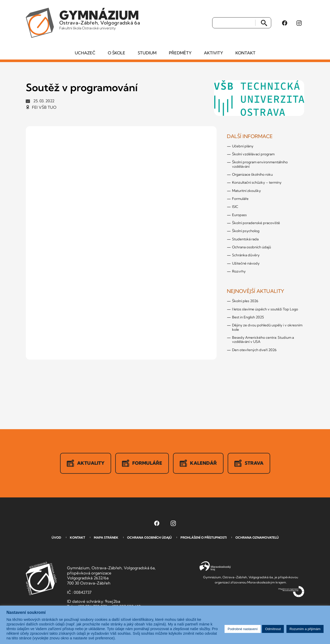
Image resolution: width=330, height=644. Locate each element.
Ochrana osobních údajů (251, 247)
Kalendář (198, 463)
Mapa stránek (106, 537)
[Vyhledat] (234, 23)
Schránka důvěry (246, 255)
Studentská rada (245, 239)
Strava (249, 463)
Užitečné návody (246, 263)
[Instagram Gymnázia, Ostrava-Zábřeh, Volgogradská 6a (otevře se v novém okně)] (299, 23)
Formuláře (240, 199)
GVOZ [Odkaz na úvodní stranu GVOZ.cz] (41, 578)
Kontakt (245, 53)
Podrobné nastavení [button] (243, 629)
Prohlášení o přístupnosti (204, 537)
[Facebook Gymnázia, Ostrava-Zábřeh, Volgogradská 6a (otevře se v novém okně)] (285, 23)
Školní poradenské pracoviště (256, 223)
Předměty (180, 53)
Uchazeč (85, 53)
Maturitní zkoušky (246, 191)
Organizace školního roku (252, 174)
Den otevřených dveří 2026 (254, 350)
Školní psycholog (246, 231)
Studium (147, 53)
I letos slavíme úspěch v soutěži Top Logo (265, 309)
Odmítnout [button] (273, 629)
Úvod (56, 537)
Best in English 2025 (248, 317)
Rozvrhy (239, 271)
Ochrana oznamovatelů (257, 537)
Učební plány (243, 146)
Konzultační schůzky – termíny (257, 182)
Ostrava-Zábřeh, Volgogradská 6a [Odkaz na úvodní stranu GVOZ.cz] (100, 19)
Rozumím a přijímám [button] (305, 629)
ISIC (235, 207)
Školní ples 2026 (245, 301)
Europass (239, 215)
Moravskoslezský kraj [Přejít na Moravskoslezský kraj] (215, 566)
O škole (117, 53)
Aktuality (86, 463)
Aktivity (213, 53)
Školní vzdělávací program (253, 154)
